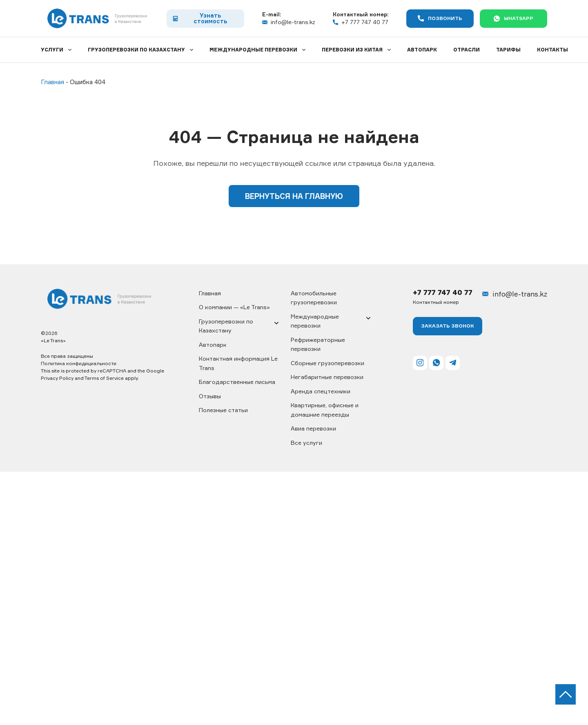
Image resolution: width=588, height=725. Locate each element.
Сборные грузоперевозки (327, 363)
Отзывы (210, 396)
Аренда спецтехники (321, 391)
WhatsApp (513, 18)
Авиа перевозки (313, 428)
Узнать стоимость (200, 18)
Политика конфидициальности (79, 363)
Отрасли (467, 50)
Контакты (552, 50)
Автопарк (422, 50)
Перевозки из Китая (352, 50)
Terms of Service (104, 378)
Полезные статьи (223, 410)
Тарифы (508, 50)
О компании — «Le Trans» (234, 307)
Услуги (52, 50)
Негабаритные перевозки (327, 377)
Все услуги (306, 443)
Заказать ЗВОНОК (448, 326)
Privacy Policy (57, 378)
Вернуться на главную (294, 196)
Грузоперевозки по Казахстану (136, 50)
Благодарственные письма (237, 382)
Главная (210, 293)
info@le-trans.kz (289, 22)
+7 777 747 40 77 (361, 22)
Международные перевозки (253, 50)
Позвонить (440, 19)
